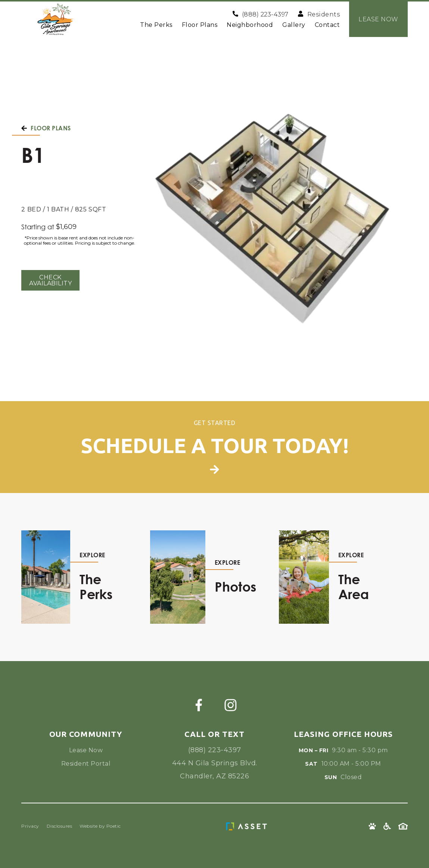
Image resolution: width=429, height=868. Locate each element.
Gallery (294, 25)
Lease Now (86, 750)
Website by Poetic (100, 826)
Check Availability (50, 280)
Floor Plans (200, 25)
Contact (327, 25)
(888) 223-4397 (215, 750)
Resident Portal (86, 764)
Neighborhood (250, 25)
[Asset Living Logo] (248, 826)
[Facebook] (199, 705)
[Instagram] (231, 705)
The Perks (156, 25)
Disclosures (60, 826)
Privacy (30, 826)
